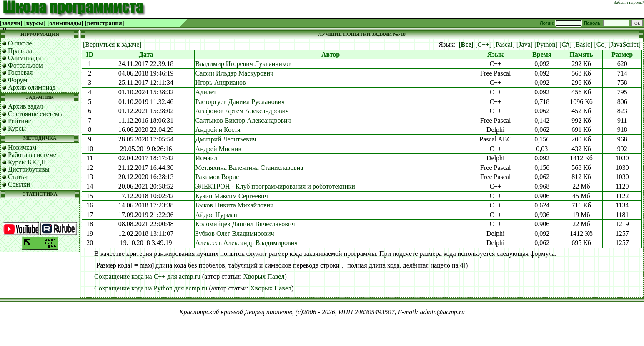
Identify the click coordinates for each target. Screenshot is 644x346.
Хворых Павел (264, 277)
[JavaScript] (625, 44)
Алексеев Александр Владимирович (247, 243)
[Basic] (583, 44)
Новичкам (22, 148)
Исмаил (206, 158)
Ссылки (19, 184)
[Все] (466, 44)
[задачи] (11, 23)
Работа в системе (32, 155)
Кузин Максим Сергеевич (232, 196)
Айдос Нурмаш (217, 215)
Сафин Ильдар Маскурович (234, 73)
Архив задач (25, 106)
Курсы (17, 128)
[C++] (483, 44)
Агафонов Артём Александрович (242, 111)
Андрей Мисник (219, 149)
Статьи (18, 177)
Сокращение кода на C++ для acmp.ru (147, 277)
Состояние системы (36, 114)
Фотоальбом (25, 65)
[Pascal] (504, 44)
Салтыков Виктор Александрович (243, 120)
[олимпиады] (65, 23)
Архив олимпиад (32, 87)
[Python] (546, 44)
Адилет (206, 92)
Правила (20, 51)
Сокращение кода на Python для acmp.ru (151, 288)
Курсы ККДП (27, 162)
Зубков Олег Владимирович (235, 234)
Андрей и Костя (218, 130)
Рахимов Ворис (217, 177)
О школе (20, 43)
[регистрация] (105, 23)
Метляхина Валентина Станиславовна (249, 168)
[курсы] (35, 23)
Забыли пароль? (629, 2)
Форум (18, 80)
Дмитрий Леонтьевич (226, 139)
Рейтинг (19, 121)
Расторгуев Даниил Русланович (240, 102)
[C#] (565, 44)
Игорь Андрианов (221, 82)
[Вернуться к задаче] (112, 44)
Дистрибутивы (29, 169)
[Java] (525, 44)
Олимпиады (25, 58)
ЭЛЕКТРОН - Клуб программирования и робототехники (275, 186)
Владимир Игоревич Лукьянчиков (244, 64)
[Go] (600, 44)
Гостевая (20, 72)
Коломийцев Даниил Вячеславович (245, 224)
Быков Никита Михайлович (235, 205)
